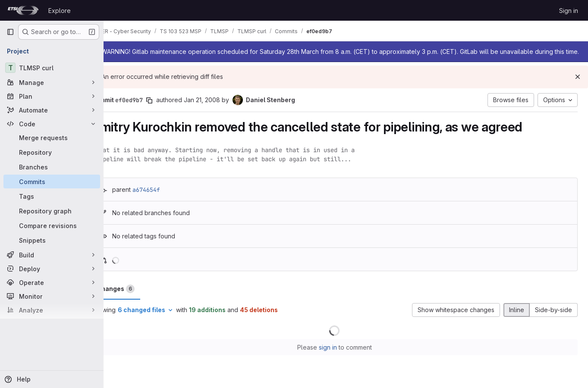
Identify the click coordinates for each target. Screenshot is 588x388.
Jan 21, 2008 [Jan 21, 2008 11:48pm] (225, 108)
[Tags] (52, 196)
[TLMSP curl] (52, 68)
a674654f (169, 198)
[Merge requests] (52, 138)
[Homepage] (23, 10)
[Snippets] (52, 240)
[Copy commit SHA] (172, 109)
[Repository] (52, 152)
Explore (60, 11)
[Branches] (52, 167)
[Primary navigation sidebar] (10, 32)
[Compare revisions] (52, 225)
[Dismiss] (578, 85)
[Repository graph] (52, 211)
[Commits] (52, 181)
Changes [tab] (138, 297)
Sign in (569, 11)
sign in (339, 356)
